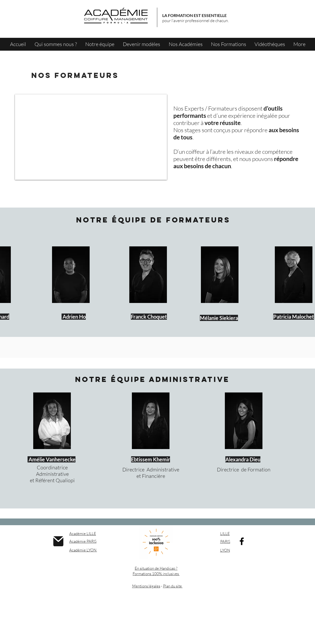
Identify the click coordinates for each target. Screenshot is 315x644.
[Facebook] (242, 541)
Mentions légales (146, 586)
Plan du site (173, 586)
